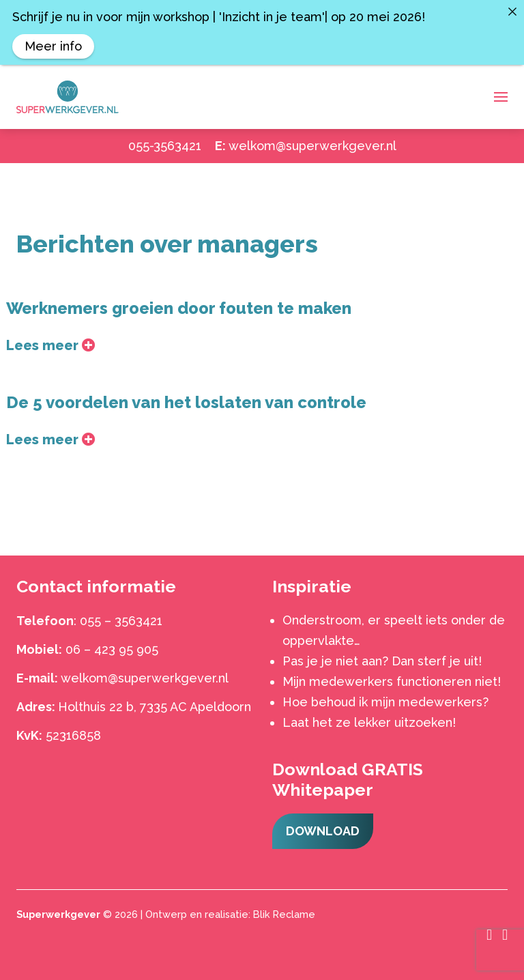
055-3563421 (165, 146)
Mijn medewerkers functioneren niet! (392, 681)
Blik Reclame (284, 914)
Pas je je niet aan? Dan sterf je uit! (382, 661)
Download (323, 831)
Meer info (53, 46)
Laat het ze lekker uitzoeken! (369, 722)
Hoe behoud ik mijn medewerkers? (385, 702)
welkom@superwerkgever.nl (312, 146)
